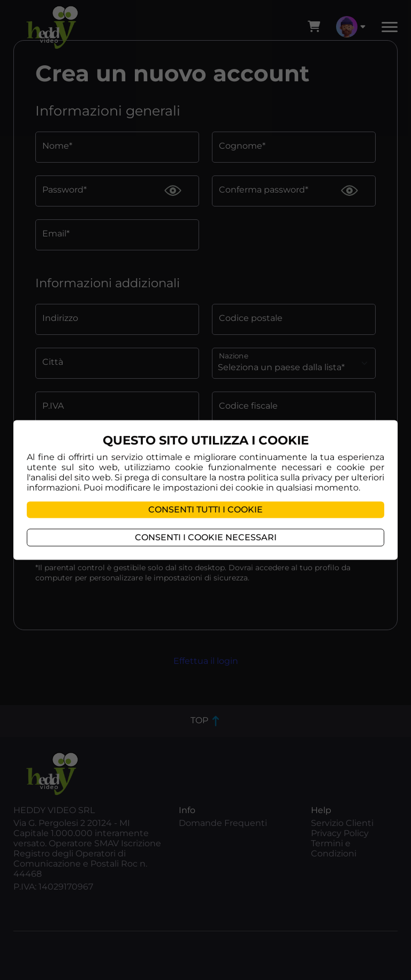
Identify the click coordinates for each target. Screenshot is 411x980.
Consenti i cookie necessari (206, 538)
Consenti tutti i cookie (205, 510)
